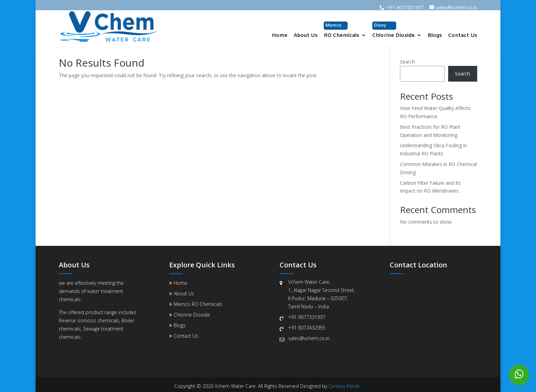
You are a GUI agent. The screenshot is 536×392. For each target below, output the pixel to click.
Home (280, 36)
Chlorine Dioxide (393, 30)
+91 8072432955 (307, 328)
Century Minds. (345, 386)
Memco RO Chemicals (198, 304)
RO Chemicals (341, 30)
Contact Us (463, 36)
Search (407, 62)
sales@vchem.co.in (309, 338)
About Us (306, 36)
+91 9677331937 (307, 317)
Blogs (435, 36)
